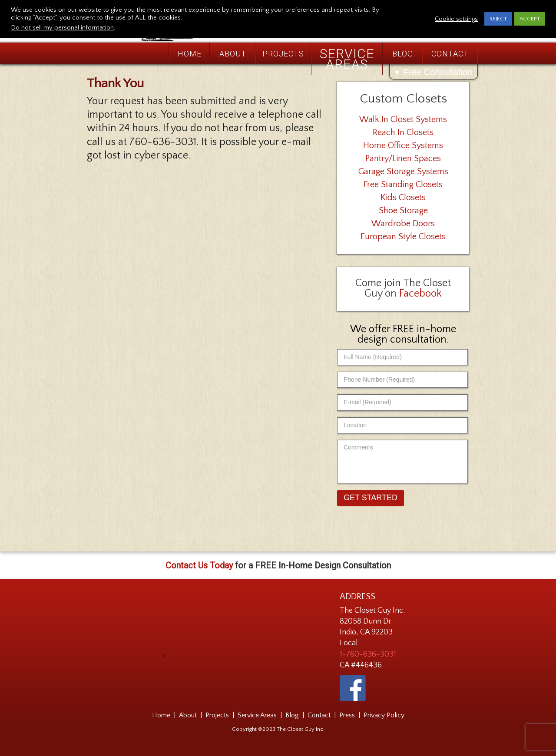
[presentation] (231, 625)
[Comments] (402, 462)
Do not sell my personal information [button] (62, 28)
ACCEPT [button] (530, 19)
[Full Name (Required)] (402, 357)
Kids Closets (403, 198)
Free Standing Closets (403, 185)
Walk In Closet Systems (403, 119)
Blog (403, 54)
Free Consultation (438, 72)
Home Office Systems (403, 145)
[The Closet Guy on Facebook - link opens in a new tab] (353, 688)
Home (190, 54)
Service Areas (347, 59)
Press (347, 715)
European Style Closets (403, 237)
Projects (283, 54)
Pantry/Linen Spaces (403, 158)
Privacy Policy (384, 715)
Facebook (420, 294)
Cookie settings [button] (456, 19)
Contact (450, 54)
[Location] (402, 425)
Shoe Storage (403, 211)
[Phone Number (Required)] (402, 380)
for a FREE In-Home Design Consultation (278, 565)
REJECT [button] (498, 19)
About (233, 54)
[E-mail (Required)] (402, 402)
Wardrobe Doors (403, 224)
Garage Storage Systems (403, 172)
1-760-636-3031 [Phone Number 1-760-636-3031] (368, 654)
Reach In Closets (403, 132)
